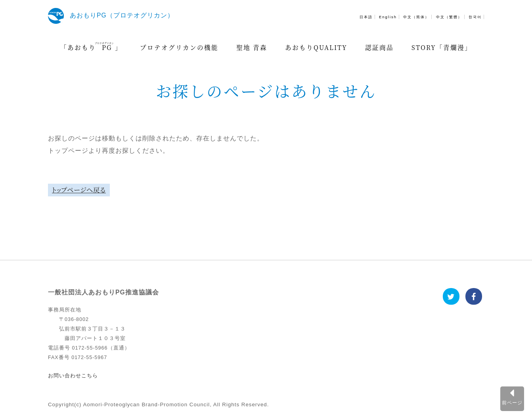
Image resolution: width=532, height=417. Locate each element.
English (388, 17)
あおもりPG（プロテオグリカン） (122, 15)
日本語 (366, 17)
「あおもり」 (91, 46)
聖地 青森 (252, 47)
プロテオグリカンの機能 (179, 47)
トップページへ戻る (79, 190)
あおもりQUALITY (316, 47)
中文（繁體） (449, 17)
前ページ (512, 403)
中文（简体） (416, 17)
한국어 (475, 17)
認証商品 (379, 47)
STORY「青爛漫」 (442, 47)
